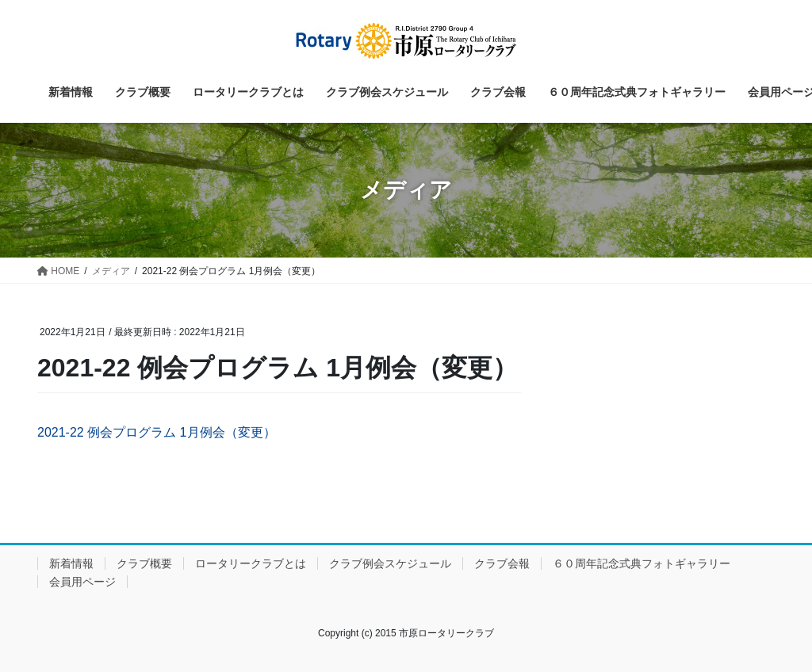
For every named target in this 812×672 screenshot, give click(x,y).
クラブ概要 (144, 563)
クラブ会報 (502, 563)
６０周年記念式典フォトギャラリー (642, 563)
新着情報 (71, 563)
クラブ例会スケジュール (390, 563)
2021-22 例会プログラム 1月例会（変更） (157, 432)
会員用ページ (82, 582)
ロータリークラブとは (251, 563)
